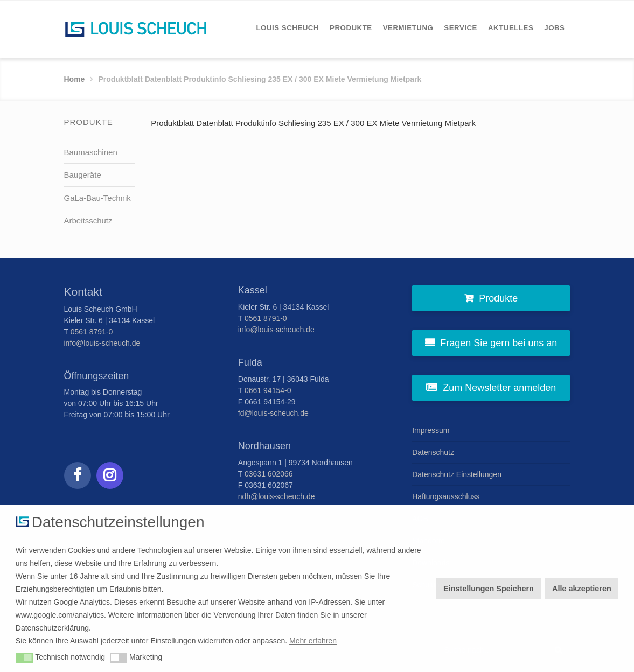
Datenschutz (433, 452)
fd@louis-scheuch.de (273, 413)
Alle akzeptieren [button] (582, 589)
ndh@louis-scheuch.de (277, 496)
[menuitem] (287, 28)
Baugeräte (83, 175)
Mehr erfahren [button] (313, 641)
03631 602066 (269, 474)
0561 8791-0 (92, 332)
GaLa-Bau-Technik (97, 198)
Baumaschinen (91, 152)
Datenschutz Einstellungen (457, 474)
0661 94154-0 (268, 390)
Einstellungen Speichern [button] (489, 589)
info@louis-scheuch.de (102, 343)
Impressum (431, 430)
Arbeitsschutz (88, 220)
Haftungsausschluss (446, 496)
